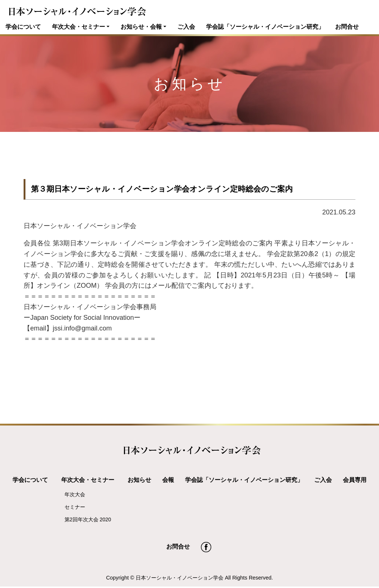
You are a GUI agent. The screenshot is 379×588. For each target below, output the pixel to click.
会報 (168, 480)
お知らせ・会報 (141, 27)
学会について (23, 27)
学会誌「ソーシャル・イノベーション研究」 (265, 27)
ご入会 (186, 27)
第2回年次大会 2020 (88, 519)
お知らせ (139, 480)
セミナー (75, 507)
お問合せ (347, 27)
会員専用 (355, 480)
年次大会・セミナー (79, 27)
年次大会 (75, 494)
